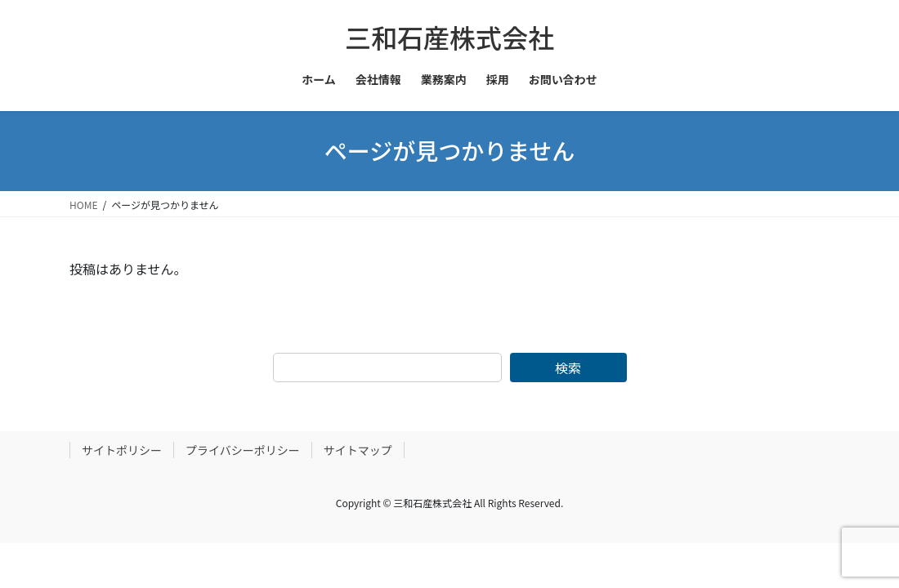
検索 (568, 367)
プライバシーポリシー (243, 450)
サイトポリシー (122, 450)
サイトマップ (358, 450)
